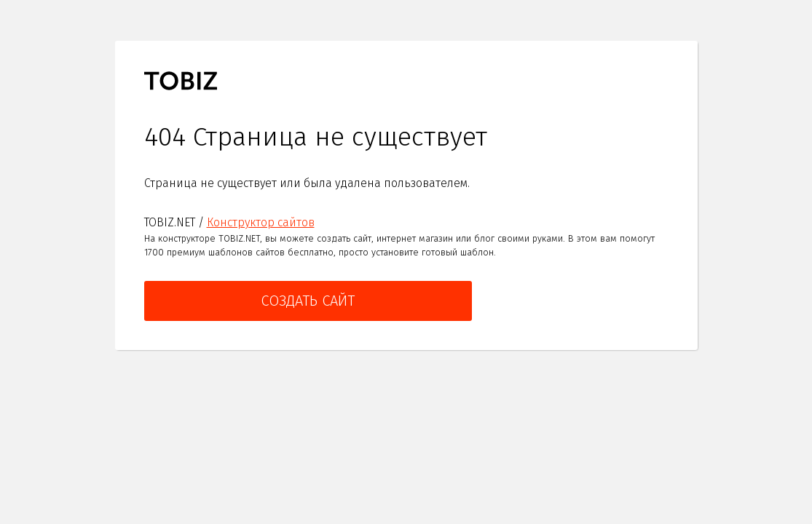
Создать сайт (308, 301)
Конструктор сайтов (261, 222)
